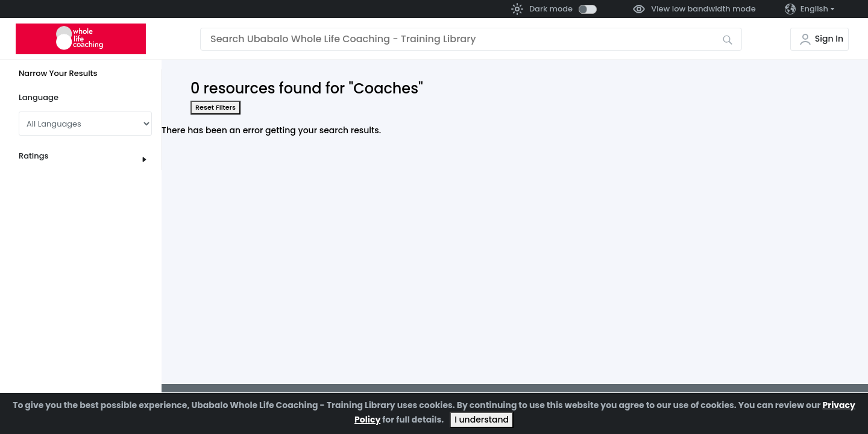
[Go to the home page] (81, 39)
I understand (482, 420)
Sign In (829, 39)
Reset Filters (215, 107)
